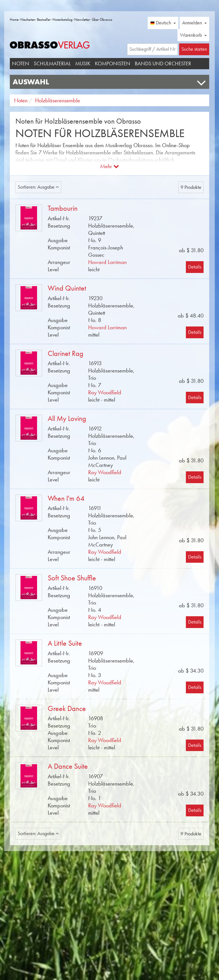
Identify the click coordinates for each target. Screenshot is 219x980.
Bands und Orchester (163, 63)
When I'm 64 (66, 498)
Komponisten (113, 63)
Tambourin (63, 208)
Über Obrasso (102, 19)
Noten (21, 63)
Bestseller (44, 19)
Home (14, 19)
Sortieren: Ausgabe (38, 187)
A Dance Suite (68, 766)
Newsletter (82, 19)
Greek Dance (67, 709)
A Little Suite (65, 643)
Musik (83, 63)
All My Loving (67, 419)
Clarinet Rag (66, 354)
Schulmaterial (52, 63)
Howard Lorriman (107, 262)
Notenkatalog (62, 19)
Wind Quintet (67, 288)
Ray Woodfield (105, 392)
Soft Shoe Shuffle (72, 578)
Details (195, 267)
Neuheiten (28, 19)
